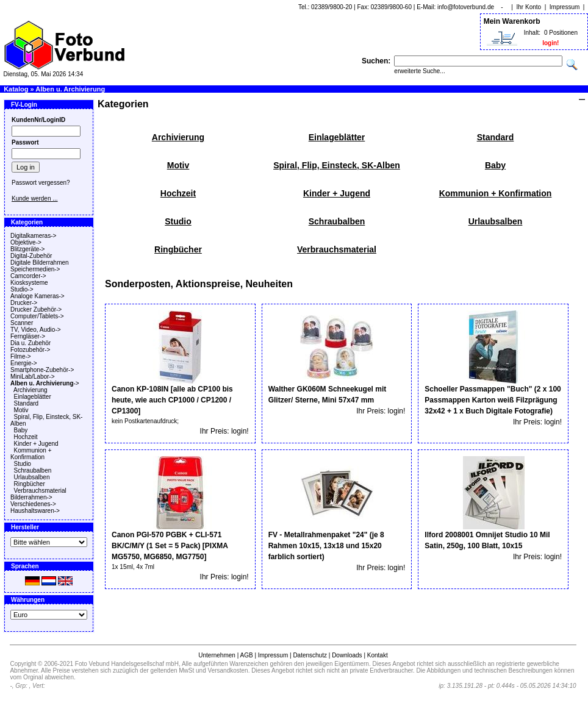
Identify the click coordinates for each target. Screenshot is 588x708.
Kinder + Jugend (36, 444)
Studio (23, 464)
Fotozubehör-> (30, 350)
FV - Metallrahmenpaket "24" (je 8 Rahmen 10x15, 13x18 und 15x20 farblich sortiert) (326, 546)
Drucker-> (24, 303)
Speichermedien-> (35, 269)
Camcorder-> (28, 276)
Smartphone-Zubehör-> (42, 370)
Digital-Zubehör (31, 256)
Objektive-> (26, 242)
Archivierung (30, 390)
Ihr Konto (529, 7)
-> (45, 383)
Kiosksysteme (29, 283)
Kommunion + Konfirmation (31, 454)
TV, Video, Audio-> (36, 330)
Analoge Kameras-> (38, 296)
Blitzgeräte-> (27, 249)
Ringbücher (30, 484)
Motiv (21, 410)
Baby (21, 430)
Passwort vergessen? (41, 183)
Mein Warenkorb (512, 21)
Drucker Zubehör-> (36, 309)
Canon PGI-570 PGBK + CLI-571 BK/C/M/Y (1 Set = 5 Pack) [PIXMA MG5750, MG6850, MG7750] (170, 546)
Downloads (347, 655)
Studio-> (22, 289)
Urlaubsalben (32, 477)
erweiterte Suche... (419, 71)
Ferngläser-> (28, 336)
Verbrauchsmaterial (40, 491)
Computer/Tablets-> (37, 316)
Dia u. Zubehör (30, 343)
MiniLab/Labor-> (33, 377)
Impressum (565, 7)
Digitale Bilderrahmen (40, 263)
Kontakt (378, 655)
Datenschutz (310, 655)
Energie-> (24, 363)
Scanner (22, 323)
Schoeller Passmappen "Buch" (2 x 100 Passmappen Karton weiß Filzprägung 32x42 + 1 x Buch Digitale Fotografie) (493, 400)
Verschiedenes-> (33, 504)
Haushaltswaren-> (35, 511)
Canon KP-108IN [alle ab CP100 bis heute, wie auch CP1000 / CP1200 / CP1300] (172, 400)
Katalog (16, 89)
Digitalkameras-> (33, 236)
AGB (246, 655)
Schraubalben (33, 470)
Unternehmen (217, 655)
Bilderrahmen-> (31, 497)
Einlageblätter (33, 397)
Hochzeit (26, 437)
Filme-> (21, 356)
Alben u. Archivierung (70, 89)
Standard (27, 403)
